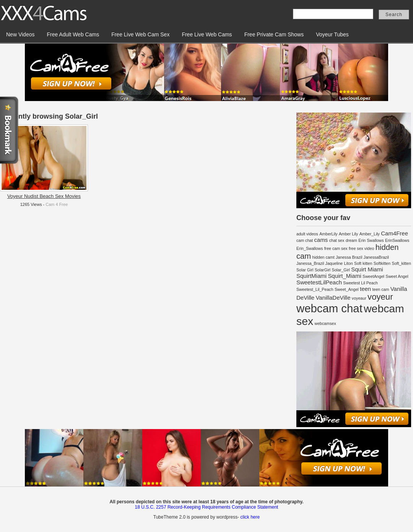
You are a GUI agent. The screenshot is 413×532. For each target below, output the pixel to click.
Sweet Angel (397, 276)
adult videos (307, 234)
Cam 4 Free (57, 204)
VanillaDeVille (333, 298)
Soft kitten (363, 263)
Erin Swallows (371, 240)
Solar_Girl (341, 270)
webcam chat (329, 308)
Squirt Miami (367, 269)
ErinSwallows (397, 240)
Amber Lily (348, 234)
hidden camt (324, 257)
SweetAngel (373, 276)
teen (365, 289)
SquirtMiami (311, 276)
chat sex (337, 240)
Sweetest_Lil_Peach (315, 289)
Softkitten (382, 263)
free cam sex (336, 248)
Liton (349, 263)
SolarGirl (323, 270)
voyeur (380, 297)
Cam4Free (394, 233)
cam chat (305, 240)
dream (351, 240)
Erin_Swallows (310, 248)
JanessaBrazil (376, 257)
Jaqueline (334, 263)
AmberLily (328, 234)
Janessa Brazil (349, 257)
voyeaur (359, 298)
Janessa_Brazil (310, 263)
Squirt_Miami (344, 276)
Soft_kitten (402, 263)
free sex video (361, 248)
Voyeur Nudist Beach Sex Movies (44, 196)
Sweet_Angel (347, 289)
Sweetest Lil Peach (360, 283)
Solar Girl (305, 270)
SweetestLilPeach (319, 282)
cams (321, 240)
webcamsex (325, 323)
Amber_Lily (370, 234)
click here (250, 517)
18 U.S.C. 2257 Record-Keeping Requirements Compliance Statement (207, 507)
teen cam (381, 289)
